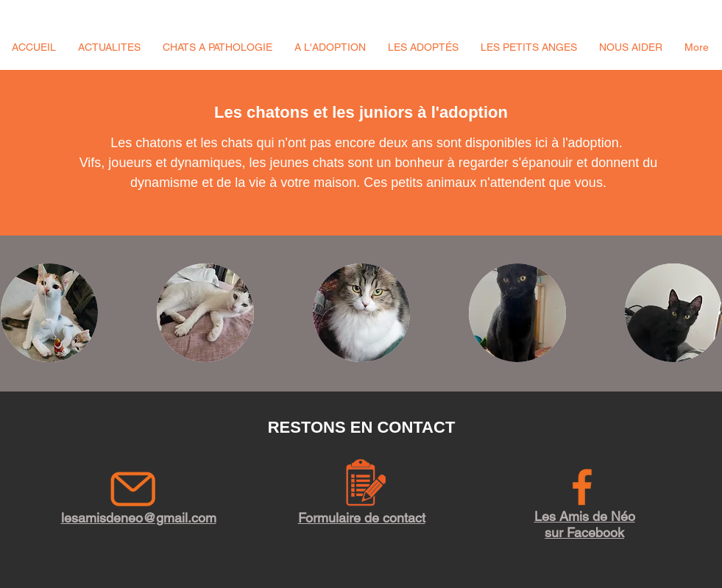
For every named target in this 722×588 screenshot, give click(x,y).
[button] (109, 47)
